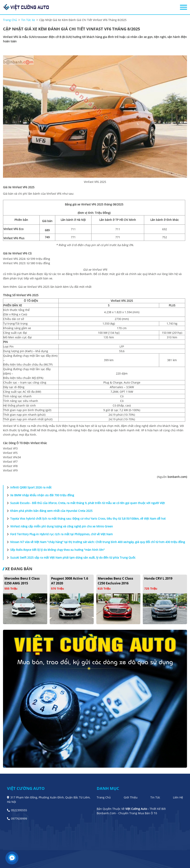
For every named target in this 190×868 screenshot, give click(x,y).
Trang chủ (104, 797)
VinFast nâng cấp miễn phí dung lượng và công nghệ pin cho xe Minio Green (59, 526)
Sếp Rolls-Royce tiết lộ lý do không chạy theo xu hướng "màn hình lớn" (55, 550)
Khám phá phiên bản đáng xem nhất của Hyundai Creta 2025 (49, 511)
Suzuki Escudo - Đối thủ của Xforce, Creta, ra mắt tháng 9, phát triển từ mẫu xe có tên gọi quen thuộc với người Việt (85, 503)
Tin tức (155, 797)
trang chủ (10, 20)
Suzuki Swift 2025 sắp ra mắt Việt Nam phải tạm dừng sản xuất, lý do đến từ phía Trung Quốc (70, 558)
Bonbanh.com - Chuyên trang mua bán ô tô (127, 813)
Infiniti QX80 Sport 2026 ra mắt (28, 487)
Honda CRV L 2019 (158, 578)
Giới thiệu (131, 797)
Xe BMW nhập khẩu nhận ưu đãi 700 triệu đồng (40, 495)
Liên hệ (178, 797)
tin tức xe (28, 20)
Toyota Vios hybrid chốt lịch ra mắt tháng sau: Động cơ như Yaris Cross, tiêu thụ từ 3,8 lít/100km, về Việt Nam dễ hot (85, 519)
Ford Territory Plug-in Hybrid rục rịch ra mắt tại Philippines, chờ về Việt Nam (59, 534)
